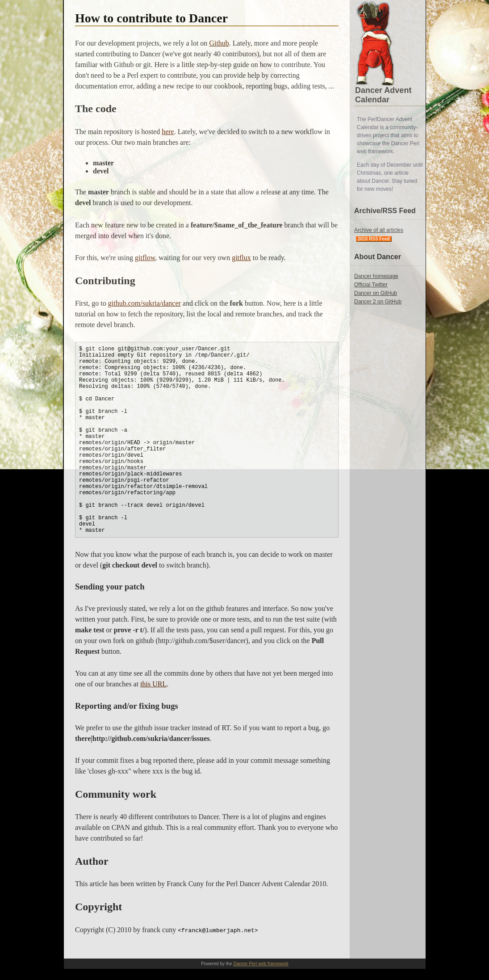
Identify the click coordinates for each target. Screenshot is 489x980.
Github (219, 43)
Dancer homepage (376, 276)
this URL (153, 684)
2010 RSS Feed (374, 239)
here (168, 132)
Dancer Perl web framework (261, 964)
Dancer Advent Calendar (383, 95)
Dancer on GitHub (376, 293)
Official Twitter (371, 285)
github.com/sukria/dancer (144, 303)
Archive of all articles (379, 230)
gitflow (145, 258)
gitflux (241, 258)
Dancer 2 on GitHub (378, 302)
